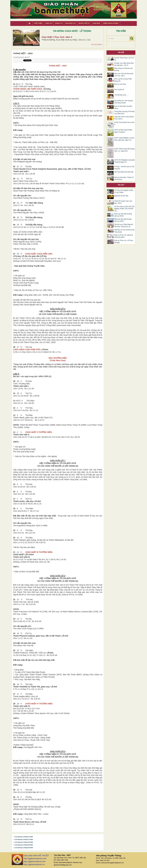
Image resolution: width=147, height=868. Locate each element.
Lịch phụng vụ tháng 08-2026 (24, 848)
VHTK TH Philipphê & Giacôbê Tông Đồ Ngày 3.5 (124, 161)
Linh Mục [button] (96, 23)
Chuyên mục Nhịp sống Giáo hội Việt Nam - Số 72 (124, 64)
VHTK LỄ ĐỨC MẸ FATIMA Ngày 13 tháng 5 (123, 131)
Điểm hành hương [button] (111, 23)
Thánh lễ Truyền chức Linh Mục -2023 (123, 202)
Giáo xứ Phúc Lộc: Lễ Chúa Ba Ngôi (124, 241)
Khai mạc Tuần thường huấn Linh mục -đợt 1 (124, 75)
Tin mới (121, 52)
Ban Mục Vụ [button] (70, 23)
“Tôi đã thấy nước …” (121, 95)
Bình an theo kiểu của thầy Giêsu (123, 107)
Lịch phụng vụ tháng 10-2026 (24, 842)
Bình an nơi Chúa (120, 84)
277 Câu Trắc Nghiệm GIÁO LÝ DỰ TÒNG (124, 191)
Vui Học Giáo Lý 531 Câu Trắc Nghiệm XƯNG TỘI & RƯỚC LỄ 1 (124, 209)
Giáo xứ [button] (49, 23)
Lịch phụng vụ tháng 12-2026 (24, 837)
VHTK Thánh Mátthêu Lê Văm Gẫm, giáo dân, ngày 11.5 (124, 139)
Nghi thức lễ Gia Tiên (121, 196)
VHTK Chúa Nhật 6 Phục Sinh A (124, 123)
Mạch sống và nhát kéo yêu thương (123, 69)
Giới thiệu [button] (38, 23)
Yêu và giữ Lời (119, 89)
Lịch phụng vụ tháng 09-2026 (24, 845)
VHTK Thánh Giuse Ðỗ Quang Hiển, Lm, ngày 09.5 (124, 150)
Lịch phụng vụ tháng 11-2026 (24, 839)
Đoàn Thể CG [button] (84, 23)
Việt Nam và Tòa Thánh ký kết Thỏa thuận (124, 231)
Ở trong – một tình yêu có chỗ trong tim (124, 168)
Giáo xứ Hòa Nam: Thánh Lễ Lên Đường (124, 178)
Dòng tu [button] (59, 23)
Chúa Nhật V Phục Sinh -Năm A (57, 37)
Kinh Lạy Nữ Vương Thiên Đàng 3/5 (123, 80)
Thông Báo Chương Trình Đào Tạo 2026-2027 (124, 113)
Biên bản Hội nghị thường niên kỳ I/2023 (123, 220)
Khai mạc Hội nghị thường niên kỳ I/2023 (123, 215)
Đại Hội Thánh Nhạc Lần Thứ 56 (124, 59)
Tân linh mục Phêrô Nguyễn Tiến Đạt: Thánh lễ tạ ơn (124, 226)
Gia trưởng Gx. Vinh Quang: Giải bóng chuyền (124, 102)
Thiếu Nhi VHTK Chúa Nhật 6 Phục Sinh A (124, 118)
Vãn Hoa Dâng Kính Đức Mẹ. (124, 172)
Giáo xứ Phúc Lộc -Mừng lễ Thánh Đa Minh (123, 236)
